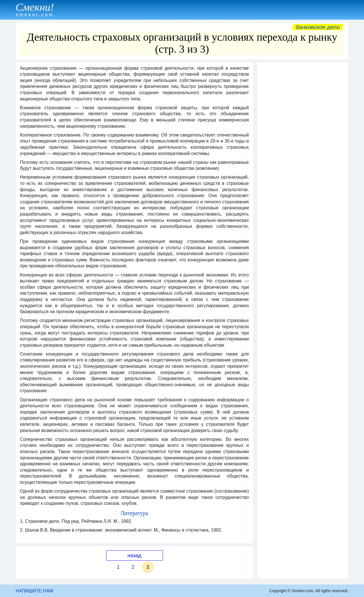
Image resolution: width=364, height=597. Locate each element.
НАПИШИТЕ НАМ (34, 591)
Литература (135, 513)
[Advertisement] (303, 150)
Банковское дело (318, 27)
